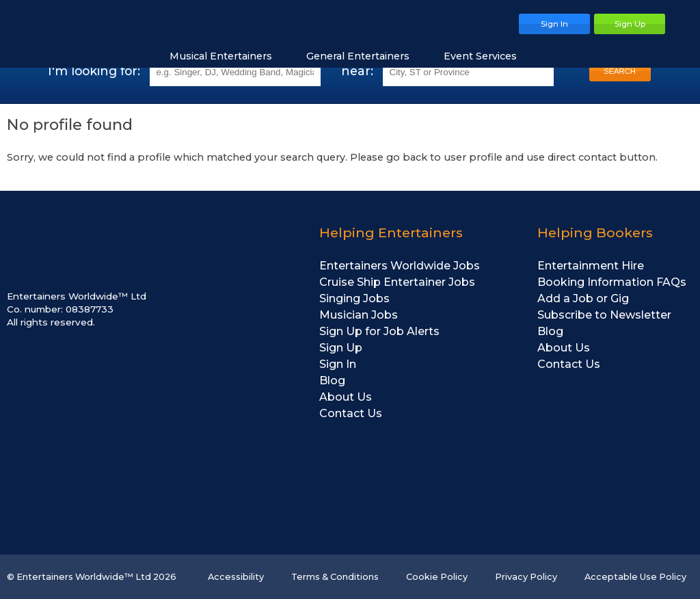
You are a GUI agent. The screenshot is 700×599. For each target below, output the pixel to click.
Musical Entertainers (228, 56)
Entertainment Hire (591, 266)
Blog (332, 381)
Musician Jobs (359, 315)
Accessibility (236, 577)
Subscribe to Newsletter (604, 315)
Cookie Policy (437, 577)
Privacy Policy (526, 577)
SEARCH (620, 71)
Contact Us (351, 413)
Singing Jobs (354, 298)
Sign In (338, 364)
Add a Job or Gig (583, 298)
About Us (346, 397)
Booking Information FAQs (612, 282)
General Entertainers (365, 56)
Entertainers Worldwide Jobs (400, 266)
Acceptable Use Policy (635, 577)
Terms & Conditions (335, 577)
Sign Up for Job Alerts (379, 331)
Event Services (487, 56)
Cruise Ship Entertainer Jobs (397, 282)
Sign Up (341, 348)
